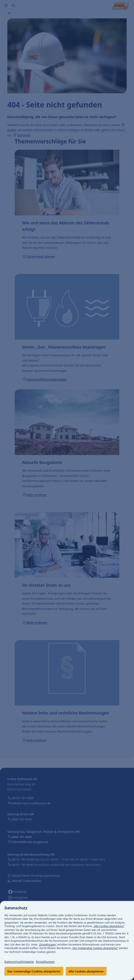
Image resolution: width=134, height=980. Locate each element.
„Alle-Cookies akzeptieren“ (109, 926)
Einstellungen (45, 962)
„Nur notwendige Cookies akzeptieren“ (95, 948)
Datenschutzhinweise (19, 962)
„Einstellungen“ (48, 945)
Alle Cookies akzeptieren (86, 971)
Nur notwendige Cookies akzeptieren (34, 971)
